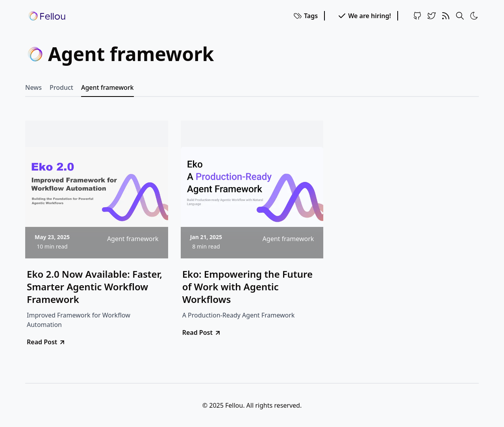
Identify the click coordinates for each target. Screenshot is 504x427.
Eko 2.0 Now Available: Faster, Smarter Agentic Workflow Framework (94, 287)
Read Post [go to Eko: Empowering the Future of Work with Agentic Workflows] (202, 332)
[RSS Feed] (446, 16)
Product (61, 87)
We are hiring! (364, 16)
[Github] (417, 16)
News (33, 87)
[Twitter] (432, 16)
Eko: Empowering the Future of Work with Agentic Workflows (247, 287)
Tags (305, 16)
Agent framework (107, 87)
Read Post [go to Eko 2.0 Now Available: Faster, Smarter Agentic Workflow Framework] (46, 342)
